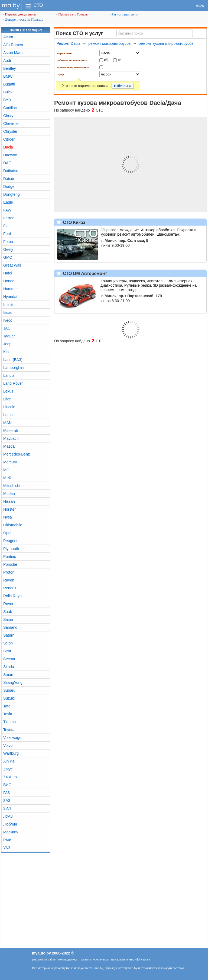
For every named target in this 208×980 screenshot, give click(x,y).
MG (6, 470)
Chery (8, 116)
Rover (8, 604)
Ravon (9, 580)
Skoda (9, 667)
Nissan (9, 501)
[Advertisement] (104, 899)
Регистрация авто (124, 14)
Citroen (9, 139)
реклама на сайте (44, 959)
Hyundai (10, 297)
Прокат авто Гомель (72, 14)
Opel (7, 533)
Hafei (8, 273)
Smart (8, 675)
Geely (8, 249)
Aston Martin (14, 53)
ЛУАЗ (8, 816)
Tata (7, 706)
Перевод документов (19, 14)
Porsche (10, 564)
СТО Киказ (74, 222)
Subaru (9, 690)
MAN (7, 423)
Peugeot (10, 541)
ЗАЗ (7, 801)
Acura (8, 37)
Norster (9, 509)
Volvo (8, 745)
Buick (8, 92)
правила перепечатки (94, 959)
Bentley (10, 68)
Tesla (8, 714)
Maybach (11, 438)
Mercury (10, 462)
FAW (7, 210)
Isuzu (8, 312)
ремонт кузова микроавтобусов (166, 43)
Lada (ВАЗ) (13, 360)
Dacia (8, 147)
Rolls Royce (13, 596)
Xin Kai (9, 761)
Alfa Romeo (13, 45)
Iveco (8, 320)
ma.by (11, 5)
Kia (6, 352)
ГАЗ (6, 793)
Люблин (10, 824)
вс (120, 60)
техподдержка (68, 959)
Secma (9, 659)
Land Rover (13, 383)
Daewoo (10, 155)
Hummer (11, 289)
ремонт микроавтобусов (109, 43)
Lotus (8, 415)
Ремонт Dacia (69, 43)
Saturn (9, 635)
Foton (8, 242)
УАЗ (7, 848)
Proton (9, 572)
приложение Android (125, 959)
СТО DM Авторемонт (84, 274)
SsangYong (13, 682)
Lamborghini (14, 368)
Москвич (11, 832)
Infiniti (8, 305)
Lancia (9, 375)
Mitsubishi (12, 486)
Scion (8, 643)
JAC (7, 328)
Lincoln (9, 407)
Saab (8, 612)
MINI (7, 478)
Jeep (7, 344)
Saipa (8, 619)
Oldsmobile (13, 525)
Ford (7, 234)
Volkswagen (13, 738)
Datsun (9, 179)
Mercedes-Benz (17, 454)
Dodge (9, 186)
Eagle (8, 202)
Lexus (8, 391)
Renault (10, 588)
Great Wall (12, 265)
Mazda (9, 446)
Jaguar (9, 336)
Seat (7, 651)
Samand (10, 627)
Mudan (9, 494)
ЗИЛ (7, 808)
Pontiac (10, 557)
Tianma (9, 722)
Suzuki (9, 698)
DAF (7, 163)
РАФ (7, 840)
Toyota (9, 730)
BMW (8, 76)
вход (200, 5)
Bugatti (9, 84)
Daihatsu (11, 171)
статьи (146, 959)
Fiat (6, 226)
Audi (7, 61)
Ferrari (9, 218)
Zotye (8, 769)
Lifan (7, 399)
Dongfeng (12, 194)
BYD (7, 100)
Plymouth (11, 549)
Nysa (8, 517)
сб (106, 60)
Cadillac (10, 108)
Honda (9, 281)
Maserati (11, 431)
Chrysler (10, 131)
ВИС (7, 785)
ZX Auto (10, 777)
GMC (8, 257)
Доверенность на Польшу (23, 19)
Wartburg (11, 753)
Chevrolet (11, 124)
